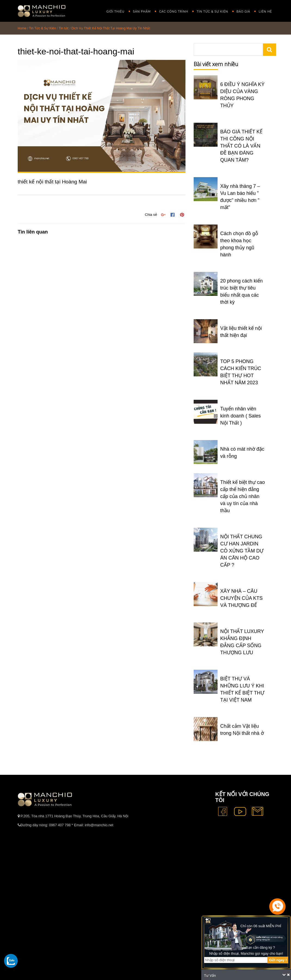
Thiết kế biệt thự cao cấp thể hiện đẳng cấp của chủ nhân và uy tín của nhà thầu (243, 496)
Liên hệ (265, 12)
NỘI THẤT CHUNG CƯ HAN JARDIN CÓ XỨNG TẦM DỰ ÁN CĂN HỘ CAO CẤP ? (242, 551)
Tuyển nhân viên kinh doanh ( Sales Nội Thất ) (241, 416)
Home (22, 28)
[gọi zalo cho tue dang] (11, 961)
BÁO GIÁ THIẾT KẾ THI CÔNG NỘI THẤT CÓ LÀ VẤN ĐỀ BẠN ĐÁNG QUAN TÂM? (241, 146)
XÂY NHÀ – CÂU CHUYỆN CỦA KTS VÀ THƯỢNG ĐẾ (242, 598)
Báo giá (243, 12)
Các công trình (174, 12)
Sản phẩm (142, 12)
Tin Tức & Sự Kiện (212, 12)
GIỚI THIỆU (115, 12)
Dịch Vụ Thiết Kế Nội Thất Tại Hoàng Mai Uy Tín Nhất (111, 28)
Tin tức (64, 28)
